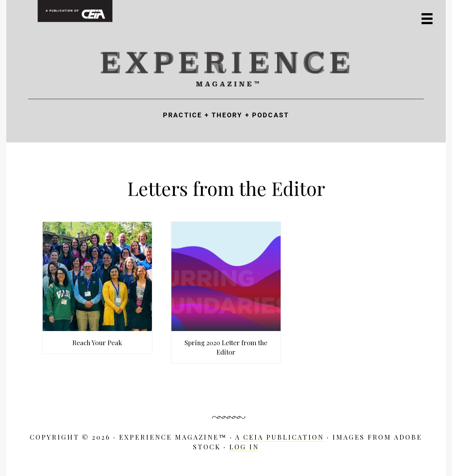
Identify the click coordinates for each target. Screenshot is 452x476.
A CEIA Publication (280, 437)
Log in (244, 447)
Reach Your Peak (97, 342)
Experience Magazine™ (226, 68)
